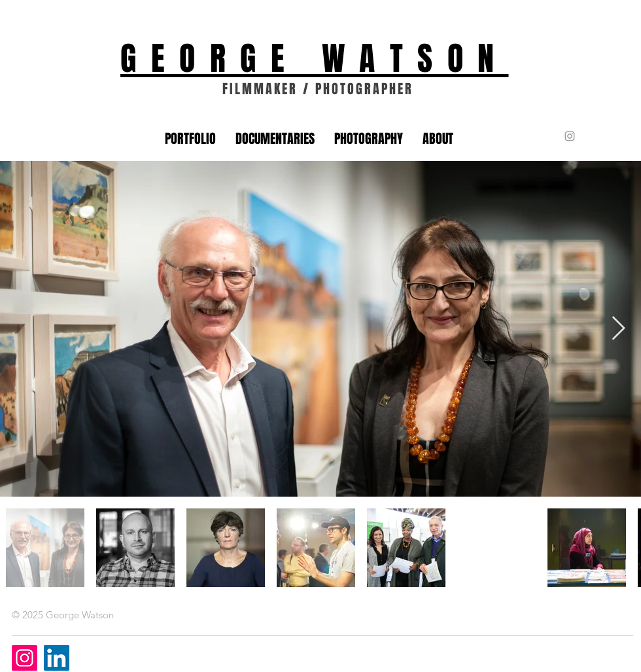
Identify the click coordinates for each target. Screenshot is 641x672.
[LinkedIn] (57, 658)
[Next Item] (618, 329)
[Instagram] (25, 658)
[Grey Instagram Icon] (570, 136)
